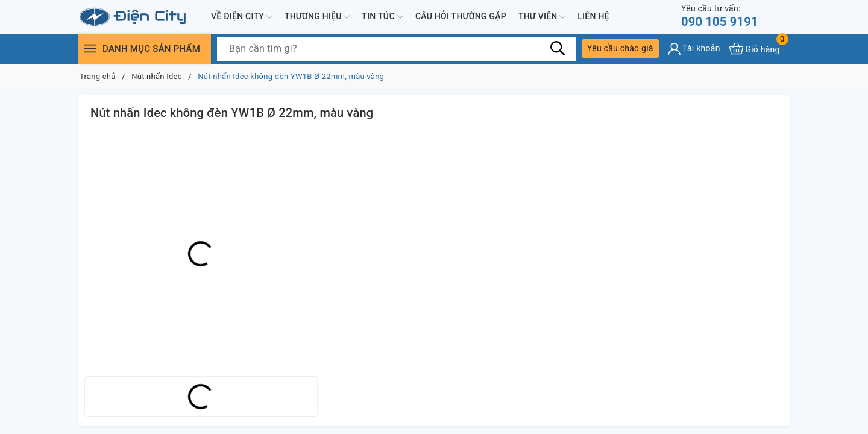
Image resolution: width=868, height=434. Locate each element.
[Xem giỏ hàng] (755, 49)
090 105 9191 (720, 16)
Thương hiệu (317, 17)
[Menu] (90, 49)
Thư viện (542, 17)
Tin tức (382, 17)
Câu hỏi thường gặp (461, 16)
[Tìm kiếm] (558, 48)
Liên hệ (593, 16)
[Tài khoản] (694, 49)
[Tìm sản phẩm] (396, 49)
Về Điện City (242, 17)
